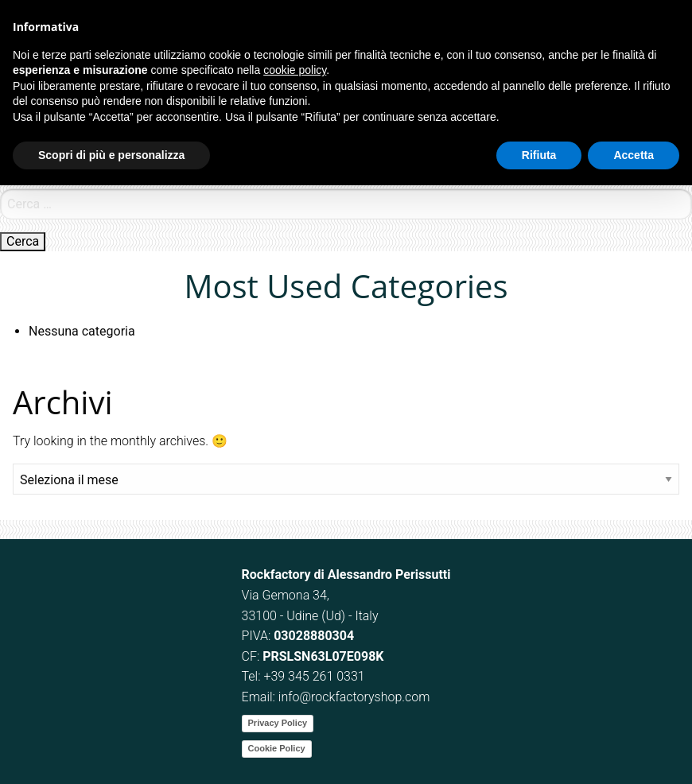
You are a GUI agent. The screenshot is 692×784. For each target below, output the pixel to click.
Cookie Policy (277, 748)
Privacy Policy (278, 723)
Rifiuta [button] (539, 155)
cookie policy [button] (295, 70)
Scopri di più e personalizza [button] (111, 155)
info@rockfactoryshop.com (354, 697)
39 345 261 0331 (317, 676)
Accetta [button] (634, 155)
